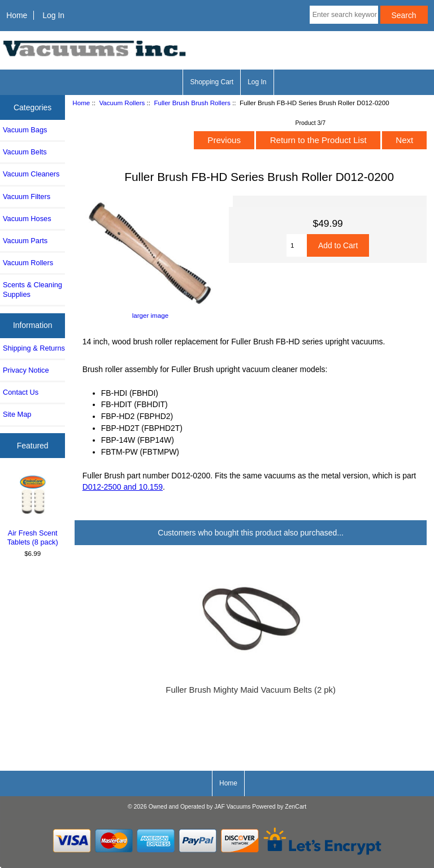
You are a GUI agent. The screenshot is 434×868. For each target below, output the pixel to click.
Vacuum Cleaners (31, 174)
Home (17, 15)
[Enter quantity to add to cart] (297, 245)
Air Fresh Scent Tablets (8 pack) (33, 510)
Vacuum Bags (25, 130)
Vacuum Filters (27, 197)
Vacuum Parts (25, 241)
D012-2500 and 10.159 (123, 487)
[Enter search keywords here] (344, 15)
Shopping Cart (212, 82)
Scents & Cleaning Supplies (32, 289)
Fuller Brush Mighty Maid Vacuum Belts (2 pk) (251, 690)
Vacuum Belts (25, 152)
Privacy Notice (26, 370)
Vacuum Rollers (122, 103)
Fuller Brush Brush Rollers (192, 103)
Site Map (17, 414)
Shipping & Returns (34, 348)
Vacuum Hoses (27, 219)
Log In (53, 15)
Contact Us (21, 392)
